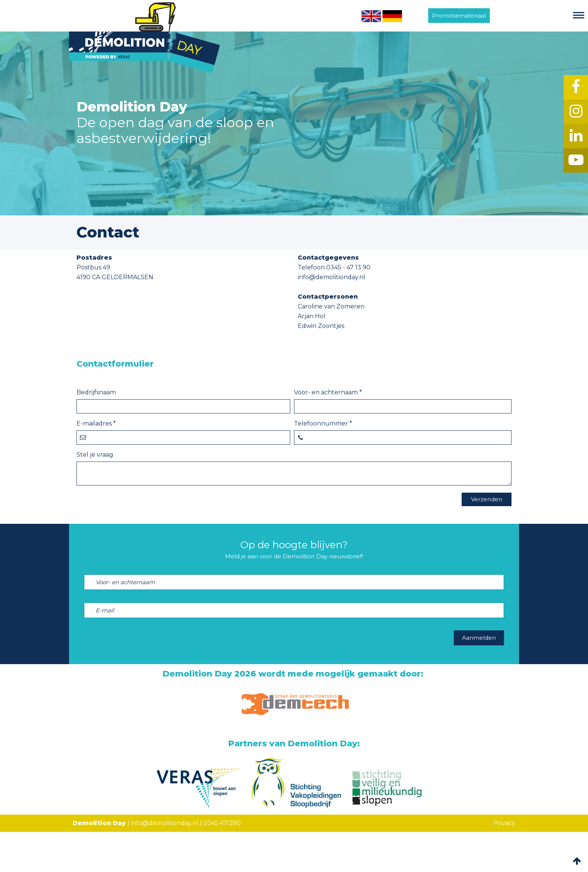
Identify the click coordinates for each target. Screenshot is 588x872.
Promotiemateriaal (459, 16)
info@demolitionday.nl (165, 823)
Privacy (504, 823)
